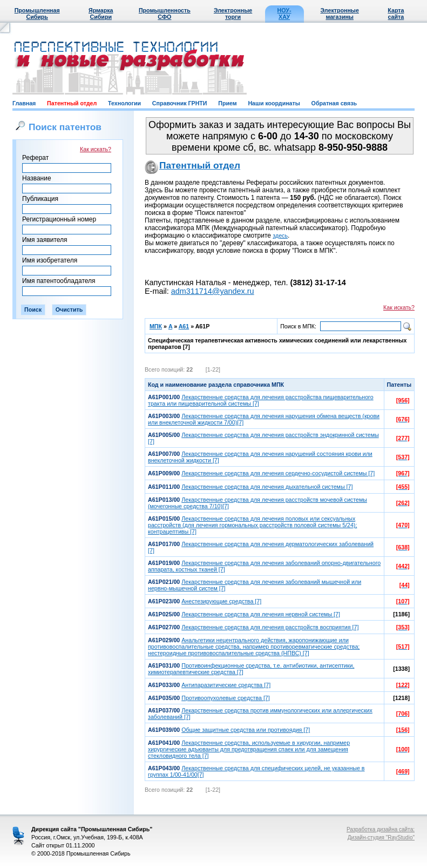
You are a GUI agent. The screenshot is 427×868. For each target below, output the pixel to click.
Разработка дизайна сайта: (381, 829)
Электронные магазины (340, 14)
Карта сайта (396, 14)
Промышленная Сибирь (37, 14)
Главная (24, 103)
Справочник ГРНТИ (180, 103)
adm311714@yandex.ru (213, 291)
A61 (184, 326)
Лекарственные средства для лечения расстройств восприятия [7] (270, 627)
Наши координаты (274, 103)
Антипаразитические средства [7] (226, 685)
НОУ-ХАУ (284, 14)
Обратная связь (334, 103)
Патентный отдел (72, 103)
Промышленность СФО (165, 14)
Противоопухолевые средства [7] (226, 698)
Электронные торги (233, 14)
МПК (156, 326)
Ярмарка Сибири (101, 14)
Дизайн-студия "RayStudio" (381, 837)
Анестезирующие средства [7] (221, 601)
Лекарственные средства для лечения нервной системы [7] (261, 614)
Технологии (124, 103)
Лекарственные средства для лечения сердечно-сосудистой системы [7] (278, 473)
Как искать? (96, 149)
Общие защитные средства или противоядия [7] (246, 730)
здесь (280, 235)
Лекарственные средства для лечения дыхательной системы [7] (267, 487)
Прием (227, 103)
